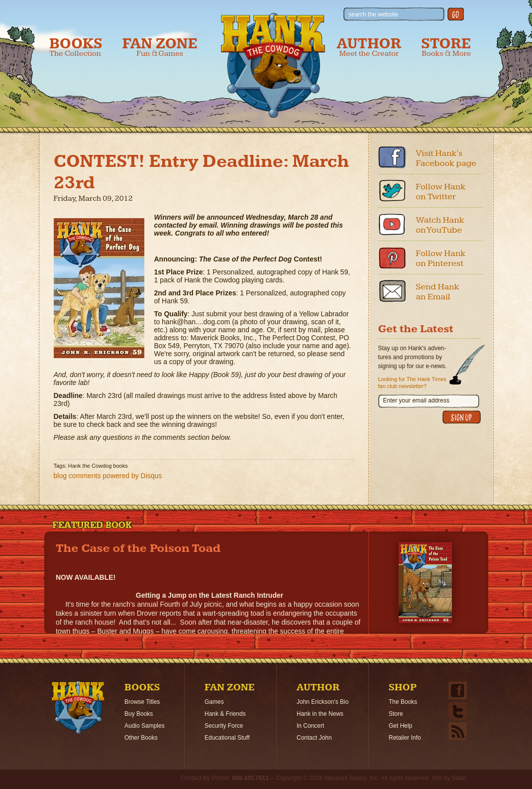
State (459, 778)
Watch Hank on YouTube (440, 225)
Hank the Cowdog (273, 65)
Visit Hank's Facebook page (446, 158)
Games (214, 702)
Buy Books (139, 714)
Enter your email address (416, 400)
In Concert (310, 726)
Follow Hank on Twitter (441, 192)
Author (369, 47)
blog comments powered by (108, 476)
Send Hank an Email (438, 292)
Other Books (141, 738)
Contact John (314, 738)
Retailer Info (405, 738)
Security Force (224, 726)
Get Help (400, 726)
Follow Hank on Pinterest (441, 258)
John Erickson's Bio (322, 702)
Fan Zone (160, 47)
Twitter (392, 191)
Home (78, 708)
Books (76, 47)
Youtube (392, 224)
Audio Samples (145, 726)
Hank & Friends (225, 714)
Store (446, 47)
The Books (403, 702)
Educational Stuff (227, 738)
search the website (373, 14)
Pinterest (392, 258)
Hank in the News (320, 714)
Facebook (392, 157)
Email (392, 291)
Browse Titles (142, 702)
